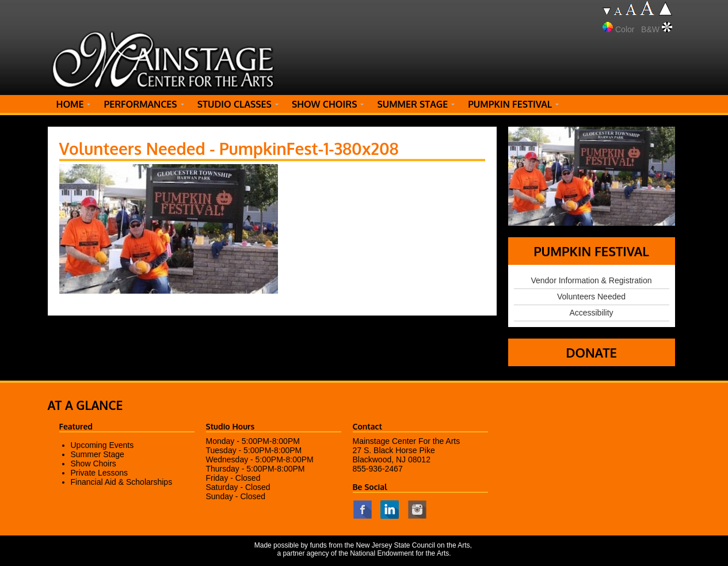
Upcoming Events (102, 445)
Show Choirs (94, 464)
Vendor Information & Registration (591, 280)
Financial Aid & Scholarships (122, 482)
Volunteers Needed (591, 297)
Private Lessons (100, 473)
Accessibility (591, 313)
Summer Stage (98, 454)
